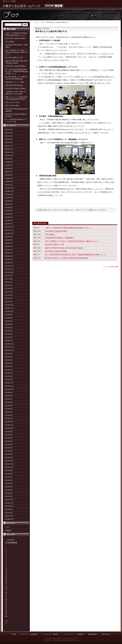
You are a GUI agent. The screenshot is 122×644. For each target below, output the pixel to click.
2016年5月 (9, 328)
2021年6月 (9, 130)
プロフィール (68, 634)
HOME (14, 634)
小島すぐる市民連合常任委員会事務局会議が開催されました (16, 34)
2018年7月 (9, 243)
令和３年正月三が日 (12, 102)
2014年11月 (9, 386)
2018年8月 (9, 240)
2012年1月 (9, 497)
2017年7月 (9, 282)
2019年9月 (9, 198)
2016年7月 (9, 321)
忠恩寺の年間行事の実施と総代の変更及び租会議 (16, 62)
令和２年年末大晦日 (12, 106)
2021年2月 (9, 143)
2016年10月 (9, 311)
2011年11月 (9, 503)
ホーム (36, 22)
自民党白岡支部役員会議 (14, 85)
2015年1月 (9, 380)
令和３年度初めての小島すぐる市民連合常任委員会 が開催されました (16, 52)
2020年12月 (9, 149)
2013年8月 (9, 435)
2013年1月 (9, 458)
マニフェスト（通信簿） (51, 634)
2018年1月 (9, 263)
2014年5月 (9, 406)
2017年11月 (9, 269)
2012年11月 (9, 464)
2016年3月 (9, 334)
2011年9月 (9, 509)
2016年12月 (9, 305)
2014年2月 (9, 415)
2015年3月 (9, 373)
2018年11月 (9, 230)
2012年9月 (9, 471)
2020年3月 (9, 178)
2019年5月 (9, 211)
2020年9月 (9, 159)
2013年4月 (9, 448)
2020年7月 (9, 165)
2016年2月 (9, 337)
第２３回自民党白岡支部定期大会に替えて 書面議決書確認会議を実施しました (16, 71)
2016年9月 (9, 315)
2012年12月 (9, 461)
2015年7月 (9, 360)
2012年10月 (9, 467)
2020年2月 (9, 182)
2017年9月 (9, 276)
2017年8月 (9, 279)
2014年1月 (9, 419)
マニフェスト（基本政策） (30, 634)
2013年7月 (9, 438)
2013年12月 (9, 422)
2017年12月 (9, 266)
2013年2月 (9, 454)
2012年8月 (9, 474)
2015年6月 (9, 363)
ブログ (8, 527)
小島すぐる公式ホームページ (22, 6)
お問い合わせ (106, 634)
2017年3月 (9, 295)
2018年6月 (9, 246)
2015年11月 (9, 347)
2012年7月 (9, 477)
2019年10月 (9, 194)
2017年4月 (9, 292)
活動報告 (8, 530)
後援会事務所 (93, 634)
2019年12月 (9, 188)
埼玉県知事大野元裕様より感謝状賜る (60, 238)
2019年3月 (9, 217)
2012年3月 (9, 490)
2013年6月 (9, 441)
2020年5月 (9, 172)
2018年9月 (9, 237)
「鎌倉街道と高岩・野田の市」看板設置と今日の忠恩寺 (16, 93)
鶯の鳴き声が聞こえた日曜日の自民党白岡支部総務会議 (16, 78)
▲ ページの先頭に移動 (111, 267)
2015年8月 (9, 357)
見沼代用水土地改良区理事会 (15, 38)
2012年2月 (9, 493)
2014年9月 (9, 393)
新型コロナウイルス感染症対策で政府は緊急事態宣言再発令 (16, 98)
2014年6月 (9, 402)
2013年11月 (9, 425)
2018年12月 (9, 227)
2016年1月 (9, 341)
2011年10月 (9, 506)
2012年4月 (9, 487)
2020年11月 (9, 152)
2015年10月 (9, 350)
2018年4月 (9, 253)
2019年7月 (9, 204)
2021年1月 (9, 146)
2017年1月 (9, 302)
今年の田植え (10, 42)
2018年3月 (9, 256)
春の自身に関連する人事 (14, 58)
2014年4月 (9, 409)
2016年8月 (9, 318)
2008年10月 (9, 519)
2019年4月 (9, 214)
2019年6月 (9, 208)
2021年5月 (9, 133)
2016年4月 (9, 331)
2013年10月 (9, 428)
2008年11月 (9, 516)
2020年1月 (9, 185)
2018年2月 (9, 259)
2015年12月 (9, 344)
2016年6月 (9, 324)
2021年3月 (9, 139)
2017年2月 (9, 298)
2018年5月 (9, 250)
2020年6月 (9, 169)
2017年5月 (9, 289)
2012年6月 (9, 480)
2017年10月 (9, 272)
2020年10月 (9, 156)
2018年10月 (9, 234)
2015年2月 (9, 376)
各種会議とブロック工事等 (15, 82)
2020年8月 (9, 162)
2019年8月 (9, 201)
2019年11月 (9, 191)
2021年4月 (9, 136)
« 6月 (6, 622)
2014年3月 (9, 412)
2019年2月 (9, 220)
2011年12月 (9, 500)
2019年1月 (9, 224)
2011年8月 (9, 513)
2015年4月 (9, 370)
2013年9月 (9, 432)
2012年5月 (9, 483)
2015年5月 (9, 367)
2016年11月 (9, 308)
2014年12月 (9, 383)
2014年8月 (9, 396)
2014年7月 (9, 399)
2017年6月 (9, 285)
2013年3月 (9, 451)
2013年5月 (9, 445)
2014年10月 (9, 389)
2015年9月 (9, 354)
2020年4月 (9, 175)
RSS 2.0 (79, 210)
